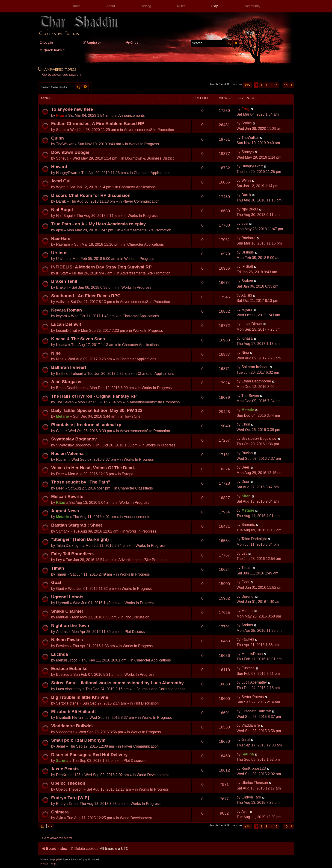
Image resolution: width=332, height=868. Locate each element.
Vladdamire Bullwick (73, 726)
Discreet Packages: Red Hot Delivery (89, 755)
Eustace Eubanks (69, 668)
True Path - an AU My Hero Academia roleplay (98, 224)
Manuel (62, 617)
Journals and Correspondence (161, 689)
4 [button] (271, 85)
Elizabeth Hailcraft (71, 718)
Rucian (62, 459)
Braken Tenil (64, 281)
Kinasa (62, 345)
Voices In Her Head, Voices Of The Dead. (93, 468)
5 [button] (277, 85)
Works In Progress (144, 144)
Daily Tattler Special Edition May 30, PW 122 (97, 410)
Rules (181, 6)
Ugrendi (62, 603)
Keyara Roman (67, 310)
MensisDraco (67, 660)
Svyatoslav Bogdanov (74, 439)
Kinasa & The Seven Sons (78, 339)
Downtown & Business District (149, 158)
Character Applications (152, 173)
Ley (59, 560)
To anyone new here (72, 109)
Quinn (58, 138)
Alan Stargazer (67, 382)
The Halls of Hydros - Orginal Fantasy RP (94, 396)
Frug (60, 115)
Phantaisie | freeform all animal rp (86, 425)
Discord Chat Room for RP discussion (91, 195)
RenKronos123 (68, 775)
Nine (56, 353)
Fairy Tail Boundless (72, 554)
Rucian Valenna (67, 453)
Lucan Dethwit (66, 324)
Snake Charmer (67, 611)
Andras (62, 632)
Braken (62, 287)
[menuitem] (46, 42)
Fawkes (62, 646)
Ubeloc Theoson (68, 783)
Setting (146, 6)
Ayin (60, 818)
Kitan (61, 502)
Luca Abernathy (69, 689)
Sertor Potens (67, 703)
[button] (248, 85)
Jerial (60, 746)
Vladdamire (65, 732)
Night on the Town (70, 625)
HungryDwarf (67, 173)
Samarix (63, 531)
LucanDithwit (67, 331)
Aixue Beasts (65, 769)
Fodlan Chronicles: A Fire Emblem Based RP (98, 124)
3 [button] (266, 85)
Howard (59, 167)
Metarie (62, 416)
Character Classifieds (135, 488)
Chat (132, 42)
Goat (56, 582)
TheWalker (65, 144)
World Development (153, 775)
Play (214, 6)
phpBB (57, 859)
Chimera (60, 812)
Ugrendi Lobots (67, 597)
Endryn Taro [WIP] (70, 798)
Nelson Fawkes (67, 640)
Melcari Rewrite (67, 497)
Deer (60, 474)
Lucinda (60, 654)
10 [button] (286, 85)
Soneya (62, 158)
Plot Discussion (137, 617)
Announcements (131, 115)
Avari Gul (61, 181)
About (111, 6)
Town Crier (133, 416)
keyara (62, 316)
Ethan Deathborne (71, 388)
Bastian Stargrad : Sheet (77, 525)
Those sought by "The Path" (81, 482)
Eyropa (127, 474)
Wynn (61, 187)
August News (65, 511)
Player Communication (141, 201)
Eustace (63, 674)
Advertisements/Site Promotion (149, 130)
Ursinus (59, 253)
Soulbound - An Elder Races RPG (86, 296)
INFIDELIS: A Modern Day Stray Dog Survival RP (101, 267)
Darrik (61, 201)
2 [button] (261, 85)
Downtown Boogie (70, 152)
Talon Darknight (69, 546)
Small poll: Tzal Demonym (78, 740)
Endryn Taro (66, 804)
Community (252, 6)
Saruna (62, 761)
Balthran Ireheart (69, 367)
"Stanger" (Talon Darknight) (80, 539)
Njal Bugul (62, 210)
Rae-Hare (61, 238)
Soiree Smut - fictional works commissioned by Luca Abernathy (117, 683)
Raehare (63, 244)
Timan (58, 568)
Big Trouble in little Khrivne (80, 697)
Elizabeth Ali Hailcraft (74, 712)
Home (76, 6)
